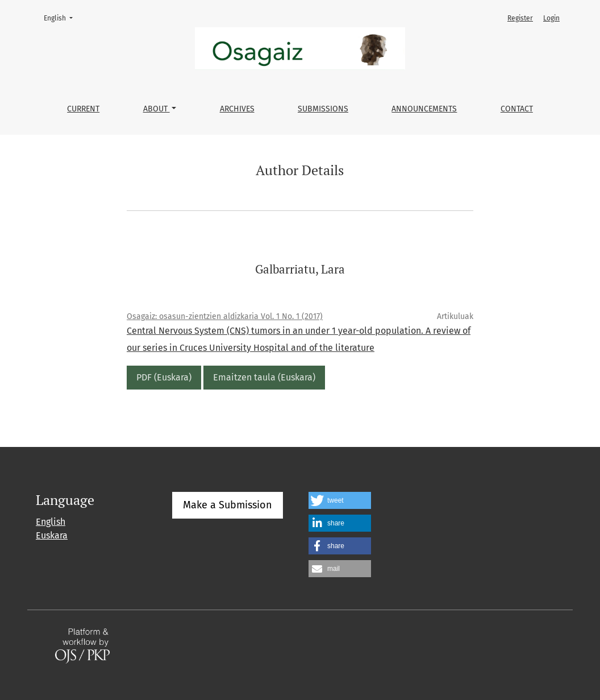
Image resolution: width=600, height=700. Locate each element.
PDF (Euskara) (164, 377)
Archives (237, 109)
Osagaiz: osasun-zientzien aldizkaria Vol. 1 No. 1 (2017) (225, 316)
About (157, 109)
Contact (517, 109)
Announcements (424, 109)
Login (551, 18)
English (62, 17)
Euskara (52, 535)
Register (520, 18)
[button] (340, 500)
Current (83, 109)
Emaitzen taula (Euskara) (264, 377)
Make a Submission (228, 505)
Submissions (323, 109)
